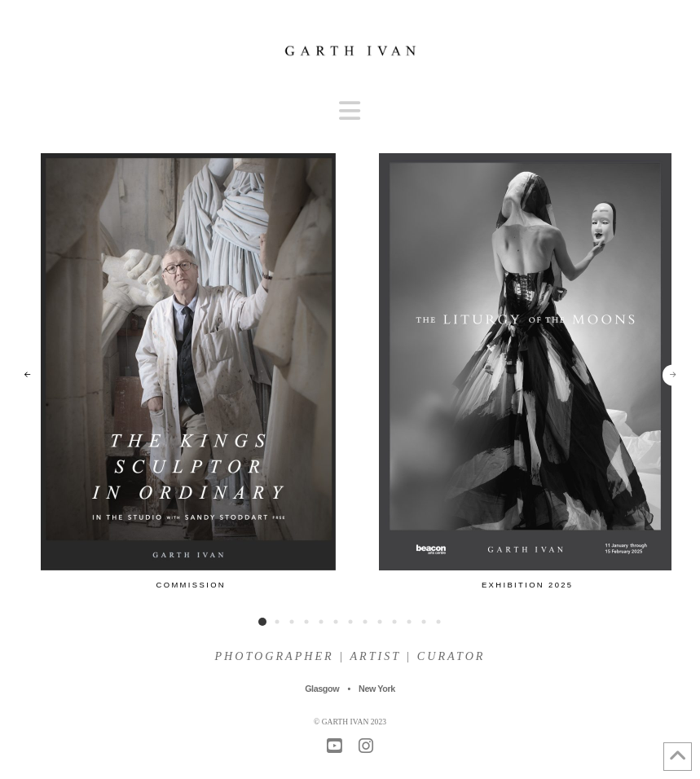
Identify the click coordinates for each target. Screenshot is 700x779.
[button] (350, 111)
